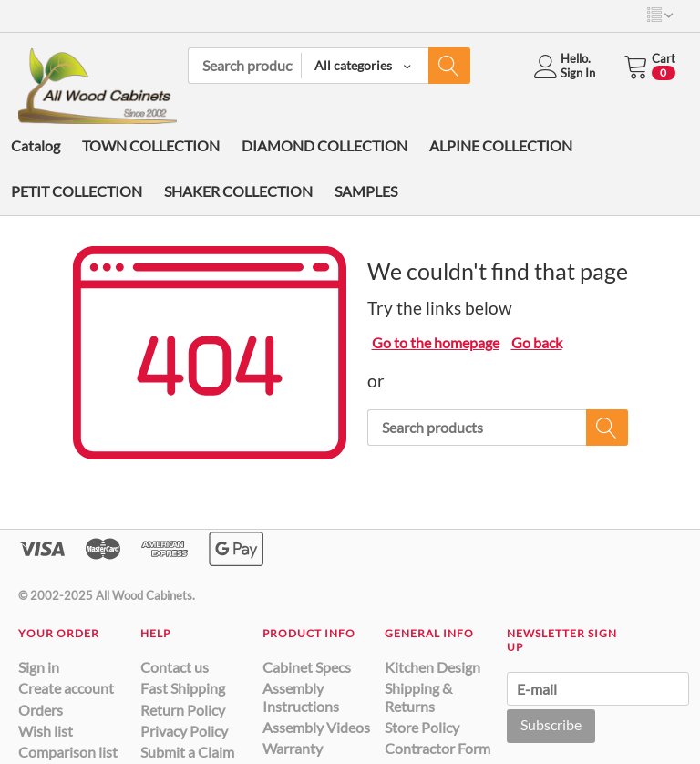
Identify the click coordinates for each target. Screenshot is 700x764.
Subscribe (551, 724)
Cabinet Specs (307, 667)
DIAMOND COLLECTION (324, 145)
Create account (66, 688)
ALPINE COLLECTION (501, 145)
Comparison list (68, 752)
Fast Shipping (183, 688)
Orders (41, 710)
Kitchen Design (432, 667)
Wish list (46, 731)
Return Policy (183, 710)
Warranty (293, 748)
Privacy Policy (184, 731)
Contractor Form (437, 748)
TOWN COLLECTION (151, 145)
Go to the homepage (436, 342)
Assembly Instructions (301, 697)
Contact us (175, 667)
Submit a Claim (187, 752)
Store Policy (422, 727)
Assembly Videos (316, 727)
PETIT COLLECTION (77, 191)
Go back (537, 342)
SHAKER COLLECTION (238, 191)
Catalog (36, 145)
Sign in (39, 667)
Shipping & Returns (418, 697)
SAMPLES (366, 191)
